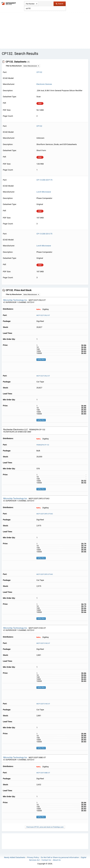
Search (60, 4)
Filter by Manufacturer (14, 66)
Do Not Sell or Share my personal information (60, 857)
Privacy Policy (33, 857)
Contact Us (46, 860)
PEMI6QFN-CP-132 (43, 445)
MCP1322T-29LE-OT (43, 315)
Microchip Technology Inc (16, 300)
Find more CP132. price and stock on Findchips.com (45, 827)
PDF (40, 103)
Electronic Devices (44, 84)
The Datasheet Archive (9, 4)
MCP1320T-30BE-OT (43, 773)
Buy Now (41, 360)
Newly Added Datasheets (15, 857)
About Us (57, 860)
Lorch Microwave (44, 192)
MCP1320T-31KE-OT (43, 643)
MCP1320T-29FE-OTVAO (45, 514)
